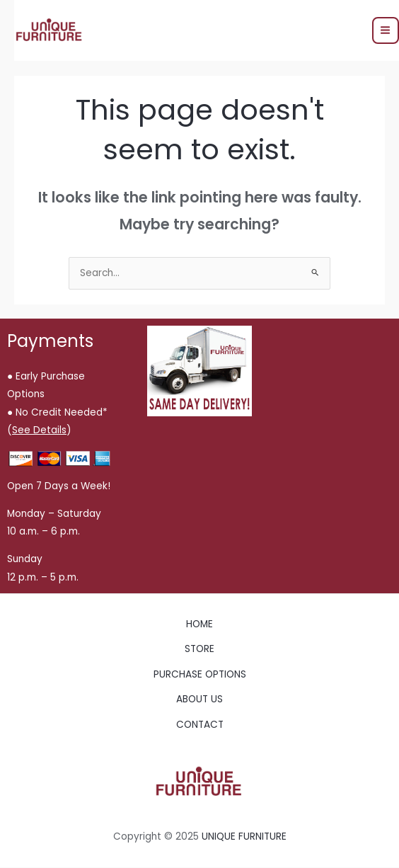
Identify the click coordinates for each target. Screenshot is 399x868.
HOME (199, 624)
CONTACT (200, 725)
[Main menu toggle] (386, 30)
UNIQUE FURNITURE (244, 836)
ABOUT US (199, 699)
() (39, 430)
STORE (199, 649)
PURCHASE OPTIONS (200, 674)
